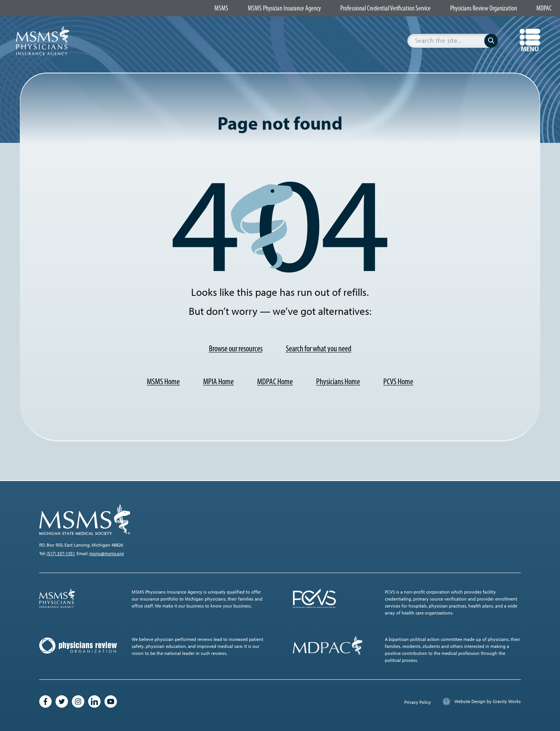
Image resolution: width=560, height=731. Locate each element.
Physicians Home (338, 381)
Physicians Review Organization (483, 9)
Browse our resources (236, 348)
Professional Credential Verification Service (385, 9)
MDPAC (544, 9)
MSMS (221, 9)
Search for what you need (319, 348)
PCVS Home (398, 381)
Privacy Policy (418, 702)
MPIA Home (218, 381)
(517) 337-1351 (61, 554)
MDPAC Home (275, 381)
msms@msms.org (107, 554)
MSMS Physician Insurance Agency (284, 9)
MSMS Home (163, 381)
